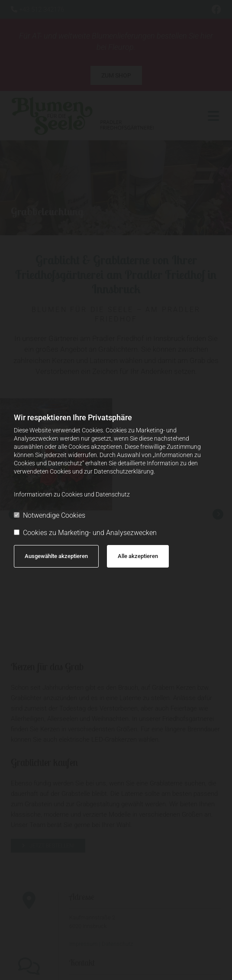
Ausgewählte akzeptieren (56, 556)
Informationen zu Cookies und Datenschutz (72, 494)
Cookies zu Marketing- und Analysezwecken (85, 533)
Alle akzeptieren (138, 556)
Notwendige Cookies (50, 515)
